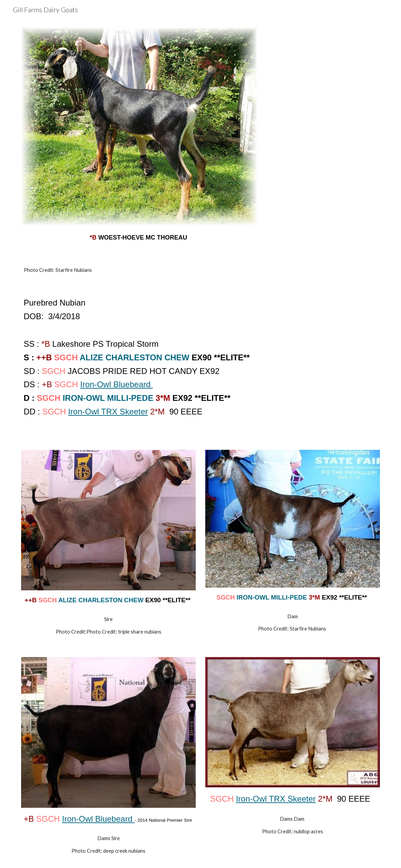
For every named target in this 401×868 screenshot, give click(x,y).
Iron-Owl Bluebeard (117, 384)
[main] (139, 236)
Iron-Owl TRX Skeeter (108, 412)
